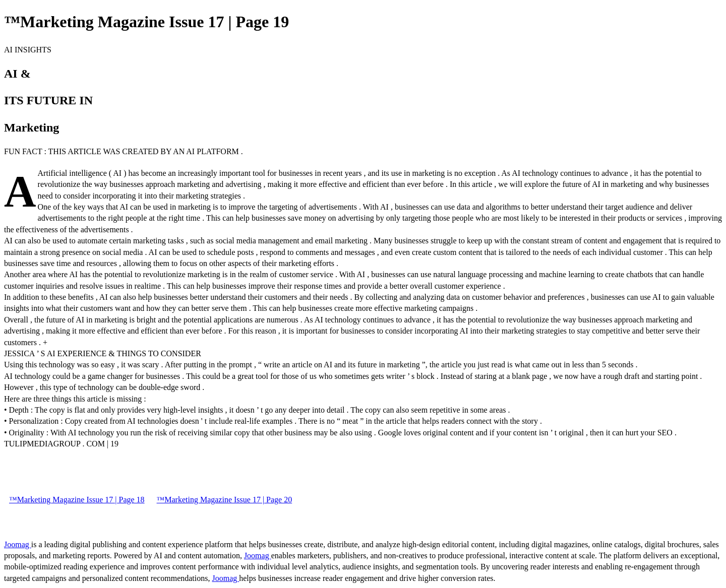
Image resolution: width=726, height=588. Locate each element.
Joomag (18, 544)
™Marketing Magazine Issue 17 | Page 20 (225, 500)
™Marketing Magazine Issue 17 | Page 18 (77, 500)
